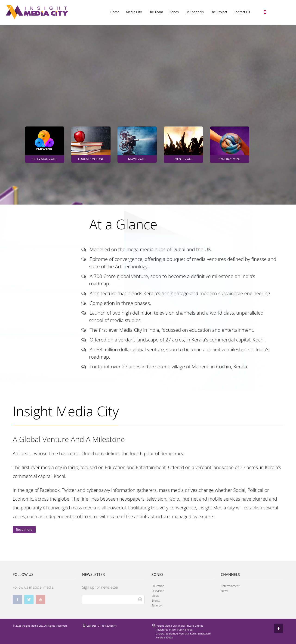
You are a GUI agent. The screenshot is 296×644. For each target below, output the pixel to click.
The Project (219, 12)
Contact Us (242, 12)
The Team (156, 12)
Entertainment (230, 586)
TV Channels (194, 12)
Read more (24, 529)
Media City (134, 12)
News (224, 591)
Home (115, 12)
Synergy (157, 605)
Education (158, 586)
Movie (155, 596)
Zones (174, 12)
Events (156, 601)
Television (158, 591)
